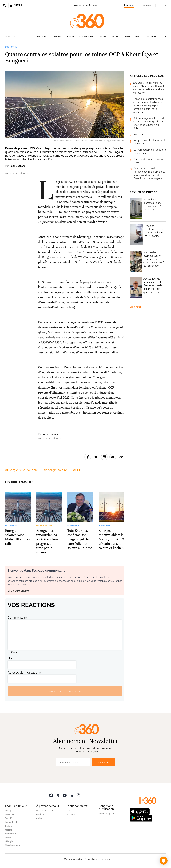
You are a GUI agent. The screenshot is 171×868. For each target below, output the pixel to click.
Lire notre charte (18, 591)
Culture (103, 36)
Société (71, 36)
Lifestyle (152, 36)
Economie (57, 36)
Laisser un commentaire (65, 691)
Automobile (10, 834)
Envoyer (104, 762)
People (139, 36)
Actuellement (11, 36)
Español (147, 6)
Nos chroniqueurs (13, 845)
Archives (40, 818)
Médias (116, 36)
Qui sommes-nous (45, 811)
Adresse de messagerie (24, 673)
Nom (11, 658)
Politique (42, 36)
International (87, 36)
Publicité (40, 814)
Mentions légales (106, 814)
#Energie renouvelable (21, 470)
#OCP (77, 470)
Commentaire (17, 618)
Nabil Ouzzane (17, 166)
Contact (71, 814)
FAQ (69, 811)
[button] (164, 861)
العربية (163, 6)
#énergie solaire (55, 470)
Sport (127, 36)
